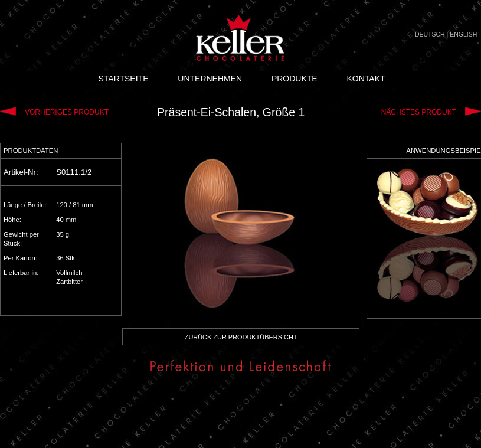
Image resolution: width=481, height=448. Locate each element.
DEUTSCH (430, 34)
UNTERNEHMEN (210, 79)
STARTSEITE (123, 79)
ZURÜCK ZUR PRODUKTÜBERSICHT (241, 337)
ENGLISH (463, 34)
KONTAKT (366, 79)
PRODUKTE (295, 79)
